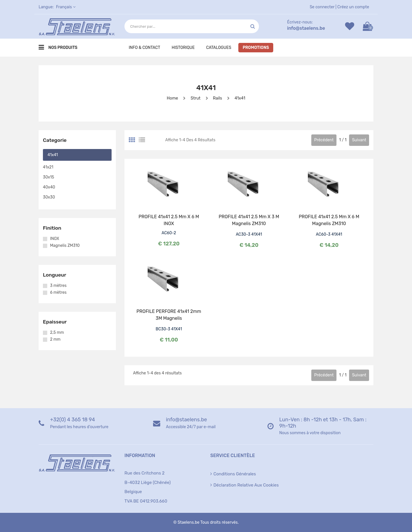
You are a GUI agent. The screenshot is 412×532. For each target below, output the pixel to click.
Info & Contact (144, 48)
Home (171, 98)
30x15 (48, 177)
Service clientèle (233, 455)
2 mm (55, 340)
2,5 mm (57, 333)
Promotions (256, 48)
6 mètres (58, 293)
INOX (55, 239)
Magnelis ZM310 (65, 246)
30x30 (49, 197)
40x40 (49, 187)
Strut (195, 98)
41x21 (48, 167)
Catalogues (219, 48)
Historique (183, 48)
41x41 (241, 98)
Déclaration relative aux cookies (246, 485)
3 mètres (58, 286)
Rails (218, 98)
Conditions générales (235, 474)
